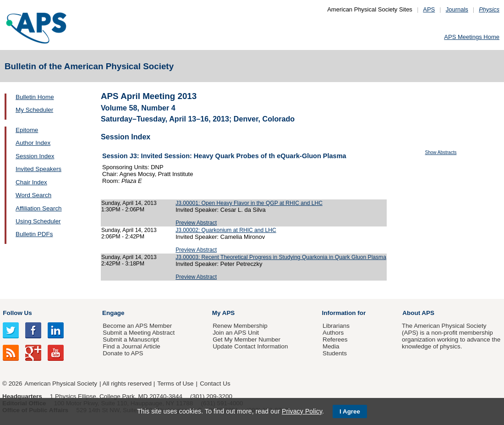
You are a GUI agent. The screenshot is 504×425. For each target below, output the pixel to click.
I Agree (350, 411)
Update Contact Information (250, 346)
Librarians (336, 326)
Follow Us (17, 313)
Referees (335, 339)
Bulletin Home (35, 97)
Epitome (27, 130)
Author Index (33, 143)
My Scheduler (34, 110)
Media (331, 346)
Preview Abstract (196, 223)
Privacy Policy (302, 411)
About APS (418, 313)
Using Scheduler (38, 221)
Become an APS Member (137, 326)
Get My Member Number (247, 339)
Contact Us (215, 384)
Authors (333, 333)
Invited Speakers (38, 169)
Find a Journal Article (131, 346)
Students (335, 353)
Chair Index (31, 182)
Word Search (33, 195)
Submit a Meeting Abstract (139, 333)
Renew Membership (240, 326)
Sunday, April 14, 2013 (129, 203)
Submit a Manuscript (131, 339)
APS (429, 9)
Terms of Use (175, 384)
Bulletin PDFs (34, 234)
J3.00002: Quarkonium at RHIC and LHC (226, 230)
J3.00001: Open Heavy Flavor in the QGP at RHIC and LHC (249, 203)
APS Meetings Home (472, 37)
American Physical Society (61, 384)
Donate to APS (123, 353)
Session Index (35, 156)
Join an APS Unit (236, 333)
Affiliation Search (39, 208)
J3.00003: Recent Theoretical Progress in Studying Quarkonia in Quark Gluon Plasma (281, 257)
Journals (457, 9)
